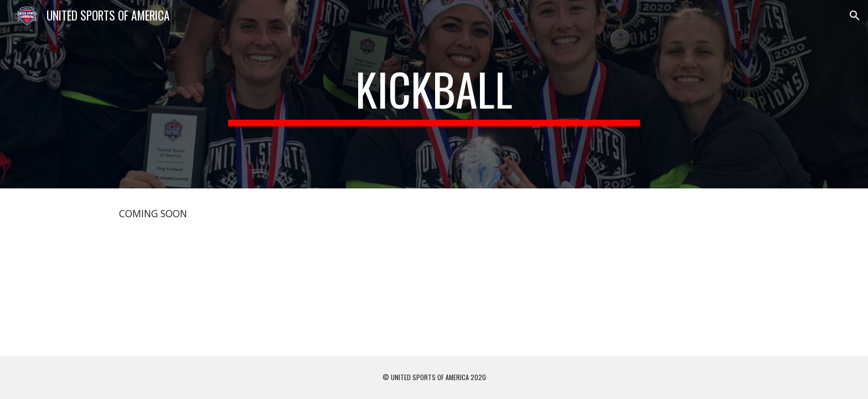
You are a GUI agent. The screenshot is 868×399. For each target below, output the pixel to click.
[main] (434, 94)
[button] (855, 16)
